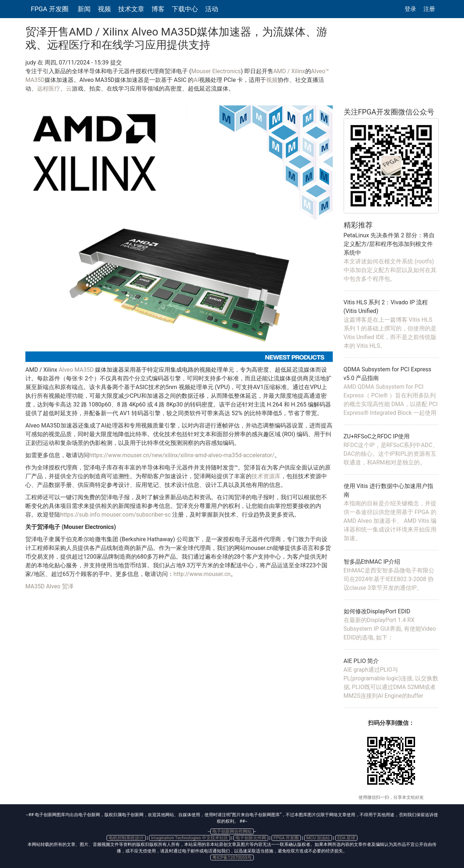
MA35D (35, 586)
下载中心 (185, 9)
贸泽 (68, 586)
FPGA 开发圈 (50, 9)
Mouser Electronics (216, 71)
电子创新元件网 (251, 838)
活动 (212, 9)
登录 (410, 9)
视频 (104, 9)
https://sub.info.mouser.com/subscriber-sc (115, 515)
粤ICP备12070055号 (232, 857)
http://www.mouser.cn (202, 574)
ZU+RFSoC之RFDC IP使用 (377, 436)
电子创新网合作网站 (232, 831)
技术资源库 (266, 476)
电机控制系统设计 (126, 838)
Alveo (53, 586)
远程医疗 (49, 89)
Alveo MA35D (76, 370)
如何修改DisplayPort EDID (377, 611)
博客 (158, 9)
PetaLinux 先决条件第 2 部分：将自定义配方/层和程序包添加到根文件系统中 (389, 244)
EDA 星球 (346, 838)
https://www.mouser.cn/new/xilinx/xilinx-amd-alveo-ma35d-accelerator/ (182, 455)
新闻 (84, 9)
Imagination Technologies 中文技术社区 (190, 838)
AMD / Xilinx (289, 71)
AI (196, 80)
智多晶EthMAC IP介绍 (372, 562)
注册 (429, 9)
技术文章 (131, 9)
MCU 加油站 (318, 838)
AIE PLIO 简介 (361, 661)
